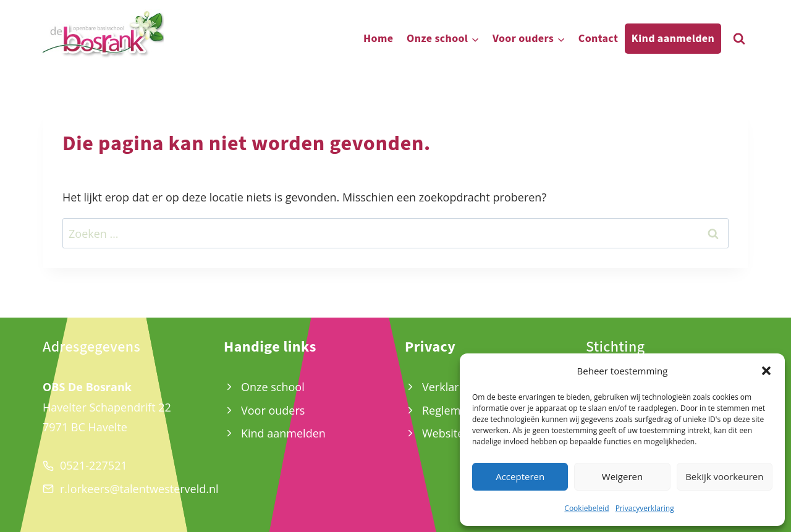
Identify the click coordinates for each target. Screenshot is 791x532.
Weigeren (622, 476)
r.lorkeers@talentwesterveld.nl (139, 489)
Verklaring (448, 387)
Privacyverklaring (645, 508)
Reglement (450, 410)
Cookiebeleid (586, 508)
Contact (598, 39)
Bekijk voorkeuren (724, 476)
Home (378, 39)
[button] (766, 371)
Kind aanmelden (673, 39)
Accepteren (520, 476)
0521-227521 (94, 465)
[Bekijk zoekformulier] (739, 39)
